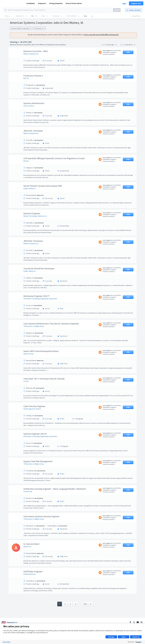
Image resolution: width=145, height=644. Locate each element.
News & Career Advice (74, 3)
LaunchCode (28, 491)
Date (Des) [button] (130, 45)
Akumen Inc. (28, 547)
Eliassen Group (28, 354)
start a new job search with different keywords (101, 35)
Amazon (26, 161)
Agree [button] (124, 637)
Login (124, 3)
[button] (34, 16)
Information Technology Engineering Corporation (40, 299)
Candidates (31, 3)
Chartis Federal (29, 106)
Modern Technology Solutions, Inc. (35, 216)
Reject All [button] (136, 637)
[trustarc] (139, 642)
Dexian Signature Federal (32, 409)
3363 (85, 604)
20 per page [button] (111, 45)
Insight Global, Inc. (30, 188)
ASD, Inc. (26, 78)
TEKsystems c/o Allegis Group (34, 326)
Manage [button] (111, 637)
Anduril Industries (29, 574)
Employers (42, 3)
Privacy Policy (7, 642)
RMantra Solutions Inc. (31, 54)
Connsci (26, 381)
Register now (136, 3)
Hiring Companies (56, 3)
